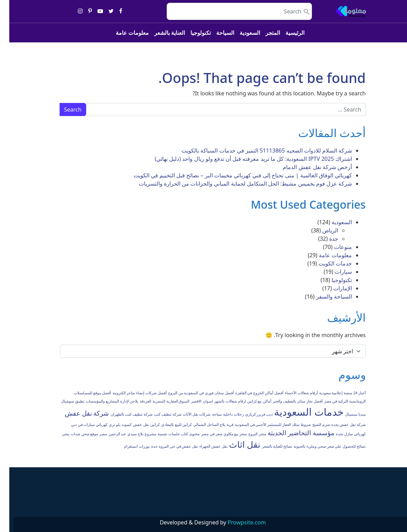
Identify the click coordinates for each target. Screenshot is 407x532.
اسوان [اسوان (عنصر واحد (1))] (199, 401)
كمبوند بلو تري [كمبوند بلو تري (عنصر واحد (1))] (111, 425)
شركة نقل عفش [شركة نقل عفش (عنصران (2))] (78, 413)
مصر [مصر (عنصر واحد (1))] (94, 434)
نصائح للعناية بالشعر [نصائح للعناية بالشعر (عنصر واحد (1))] (268, 446)
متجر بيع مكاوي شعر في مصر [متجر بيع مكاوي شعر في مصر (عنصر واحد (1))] (215, 434)
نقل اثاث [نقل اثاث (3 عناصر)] (235, 444)
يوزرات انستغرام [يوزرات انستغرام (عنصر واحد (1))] (128, 446)
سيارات (334, 272)
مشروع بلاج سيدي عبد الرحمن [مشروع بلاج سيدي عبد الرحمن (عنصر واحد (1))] (123, 434)
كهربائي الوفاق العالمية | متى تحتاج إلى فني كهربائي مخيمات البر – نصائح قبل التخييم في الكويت (233, 175)
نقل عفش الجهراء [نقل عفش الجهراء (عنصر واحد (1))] (204, 446)
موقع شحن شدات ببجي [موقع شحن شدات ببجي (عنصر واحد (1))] (71, 434)
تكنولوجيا (191, 33)
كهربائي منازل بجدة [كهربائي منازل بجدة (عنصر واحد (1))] (341, 434)
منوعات (334, 247)
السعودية (241, 33)
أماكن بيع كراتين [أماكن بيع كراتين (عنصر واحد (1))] (250, 401)
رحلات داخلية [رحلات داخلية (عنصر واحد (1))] (224, 414)
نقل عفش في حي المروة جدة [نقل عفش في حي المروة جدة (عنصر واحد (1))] (165, 446)
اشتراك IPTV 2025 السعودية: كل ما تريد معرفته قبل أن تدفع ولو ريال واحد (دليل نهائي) (244, 159)
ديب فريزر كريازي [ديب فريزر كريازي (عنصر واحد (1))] (250, 414)
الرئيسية (286, 33)
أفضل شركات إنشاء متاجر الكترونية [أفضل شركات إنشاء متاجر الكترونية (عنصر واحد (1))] (130, 393)
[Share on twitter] (102, 11)
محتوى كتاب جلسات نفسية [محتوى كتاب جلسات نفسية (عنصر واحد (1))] (169, 434)
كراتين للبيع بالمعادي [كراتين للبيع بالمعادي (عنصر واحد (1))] (167, 425)
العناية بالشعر (160, 33)
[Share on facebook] (111, 11)
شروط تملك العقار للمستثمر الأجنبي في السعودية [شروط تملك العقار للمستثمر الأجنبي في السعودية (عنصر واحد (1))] (264, 425)
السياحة (216, 33)
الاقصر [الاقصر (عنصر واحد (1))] (187, 401)
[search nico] (230, 11)
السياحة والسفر (325, 296)
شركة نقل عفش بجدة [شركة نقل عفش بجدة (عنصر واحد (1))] (339, 425)
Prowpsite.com (237, 522)
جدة (324, 239)
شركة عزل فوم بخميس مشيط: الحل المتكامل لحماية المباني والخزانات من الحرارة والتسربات (236, 184)
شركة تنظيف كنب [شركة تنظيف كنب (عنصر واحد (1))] (158, 414)
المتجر (263, 33)
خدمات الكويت (326, 263)
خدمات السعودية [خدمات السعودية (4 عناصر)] (300, 412)
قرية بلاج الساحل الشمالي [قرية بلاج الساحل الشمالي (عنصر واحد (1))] (204, 425)
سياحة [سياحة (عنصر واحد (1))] (208, 414)
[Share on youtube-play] (91, 11)
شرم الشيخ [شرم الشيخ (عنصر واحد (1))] (312, 425)
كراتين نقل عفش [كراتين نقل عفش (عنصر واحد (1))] (137, 425)
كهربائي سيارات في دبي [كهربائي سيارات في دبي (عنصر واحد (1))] (80, 425)
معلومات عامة (123, 33)
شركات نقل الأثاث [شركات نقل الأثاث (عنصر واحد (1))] (187, 414)
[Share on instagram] (71, 11)
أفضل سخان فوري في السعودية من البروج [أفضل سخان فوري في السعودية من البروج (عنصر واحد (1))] (192, 393)
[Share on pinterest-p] (81, 11)
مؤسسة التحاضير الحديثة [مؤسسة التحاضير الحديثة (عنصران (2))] (292, 433)
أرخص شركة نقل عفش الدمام (308, 167)
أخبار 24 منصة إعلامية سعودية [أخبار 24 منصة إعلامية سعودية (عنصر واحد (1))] (333, 393)
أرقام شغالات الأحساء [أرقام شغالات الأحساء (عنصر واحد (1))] (292, 393)
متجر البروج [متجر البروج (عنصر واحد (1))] (248, 434)
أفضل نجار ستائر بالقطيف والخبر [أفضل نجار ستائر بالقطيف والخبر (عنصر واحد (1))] (288, 401)
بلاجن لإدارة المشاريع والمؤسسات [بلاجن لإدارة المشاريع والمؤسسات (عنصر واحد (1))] (103, 401)
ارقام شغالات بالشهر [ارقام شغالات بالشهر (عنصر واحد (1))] (221, 401)
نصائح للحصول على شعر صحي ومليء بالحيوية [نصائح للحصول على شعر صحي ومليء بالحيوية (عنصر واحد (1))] (320, 446)
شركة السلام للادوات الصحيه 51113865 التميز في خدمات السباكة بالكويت (257, 150)
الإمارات (333, 288)
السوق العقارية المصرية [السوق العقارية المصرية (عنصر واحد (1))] (162, 401)
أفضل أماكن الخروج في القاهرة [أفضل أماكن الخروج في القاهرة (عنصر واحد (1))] (250, 393)
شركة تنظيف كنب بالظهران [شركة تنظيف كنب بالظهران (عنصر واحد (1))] (122, 414)
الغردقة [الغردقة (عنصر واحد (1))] (136, 401)
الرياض (321, 230)
